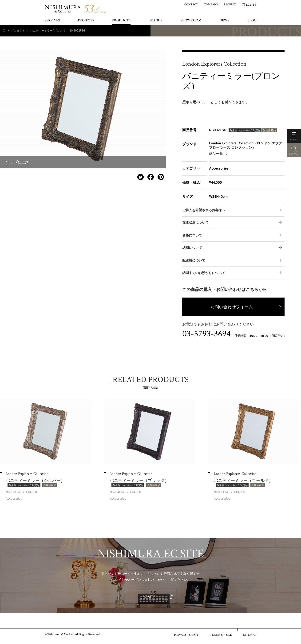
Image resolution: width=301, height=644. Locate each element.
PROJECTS (86, 21)
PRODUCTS (121, 21)
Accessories (219, 168)
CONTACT (191, 4)
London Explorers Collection (214, 64)
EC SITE (251, 5)
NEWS (224, 21)
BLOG (252, 21)
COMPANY (211, 4)
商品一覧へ (218, 154)
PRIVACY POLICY (186, 635)
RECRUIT (230, 4)
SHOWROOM (191, 21)
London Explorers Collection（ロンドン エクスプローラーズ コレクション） (246, 145)
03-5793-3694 (206, 334)
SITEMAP (250, 635)
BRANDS (155, 21)
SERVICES (52, 21)
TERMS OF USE (221, 635)
